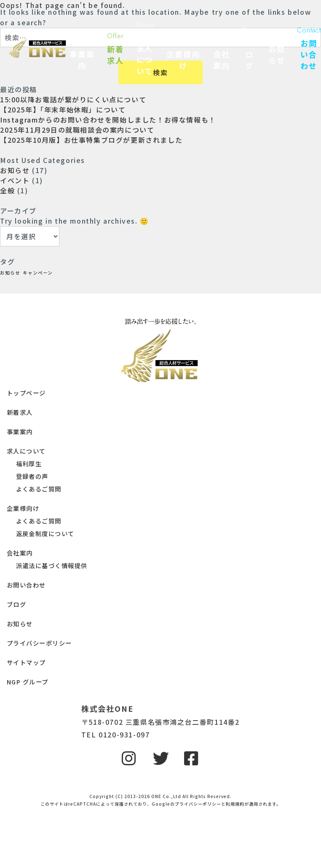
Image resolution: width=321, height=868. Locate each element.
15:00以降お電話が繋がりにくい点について (73, 99)
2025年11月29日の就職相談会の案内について (77, 130)
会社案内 (20, 553)
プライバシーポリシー (39, 643)
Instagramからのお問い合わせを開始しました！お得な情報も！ (108, 120)
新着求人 (20, 412)
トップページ (26, 393)
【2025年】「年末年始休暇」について (63, 110)
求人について (26, 451)
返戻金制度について (45, 533)
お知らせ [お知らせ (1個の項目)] (10, 273)
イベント (15, 180)
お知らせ (15, 170)
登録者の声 (32, 476)
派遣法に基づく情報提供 (52, 565)
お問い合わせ (26, 585)
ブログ (16, 604)
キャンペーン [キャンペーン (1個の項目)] (38, 273)
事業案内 (20, 431)
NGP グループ (28, 682)
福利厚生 (29, 463)
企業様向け (23, 508)
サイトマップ (26, 662)
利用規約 (235, 804)
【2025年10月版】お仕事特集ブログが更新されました (91, 140)
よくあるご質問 (39, 489)
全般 (7, 190)
